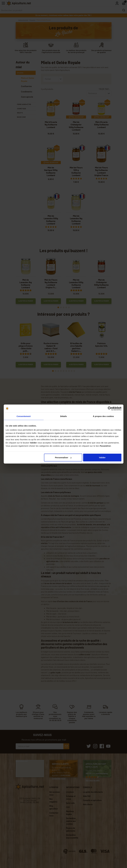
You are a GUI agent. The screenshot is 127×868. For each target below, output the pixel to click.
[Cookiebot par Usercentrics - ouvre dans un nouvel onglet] (110, 408)
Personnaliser (63, 457)
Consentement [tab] (24, 416)
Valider (102, 457)
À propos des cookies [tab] (103, 416)
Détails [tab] (64, 416)
